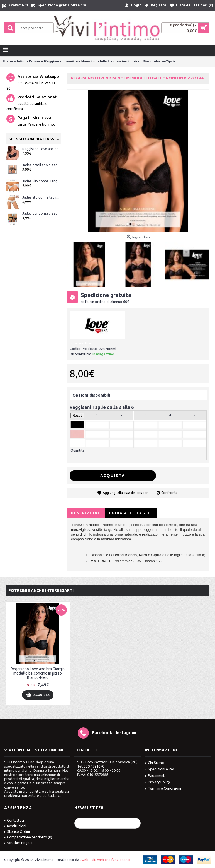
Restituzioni (15, 826)
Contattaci (14, 820)
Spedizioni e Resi (160, 769)
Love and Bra (80, 343)
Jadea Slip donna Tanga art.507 (42, 181)
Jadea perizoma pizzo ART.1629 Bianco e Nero (42, 214)
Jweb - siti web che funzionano (105, 860)
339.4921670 (94, 766)
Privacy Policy (157, 782)
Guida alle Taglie (131, 513)
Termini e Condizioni (163, 789)
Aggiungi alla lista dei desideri (126, 493)
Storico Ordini (17, 831)
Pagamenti (155, 776)
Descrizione (86, 513)
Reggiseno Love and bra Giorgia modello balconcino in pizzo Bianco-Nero (38, 673)
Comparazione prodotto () (28, 837)
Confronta (169, 493)
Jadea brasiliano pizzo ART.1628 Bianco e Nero (42, 165)
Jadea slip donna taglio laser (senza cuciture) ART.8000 (42, 197)
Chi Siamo (154, 763)
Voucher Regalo (18, 843)
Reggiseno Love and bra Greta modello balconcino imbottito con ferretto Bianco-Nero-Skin (42, 149)
